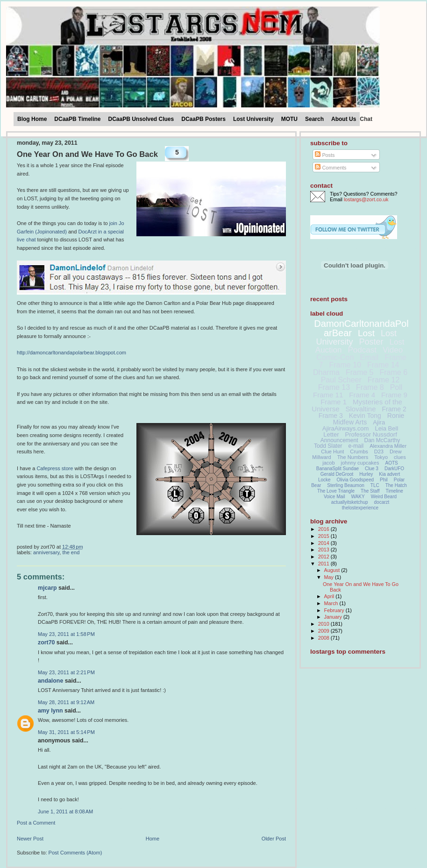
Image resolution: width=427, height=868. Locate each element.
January (334, 617)
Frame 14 (383, 365)
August (333, 570)
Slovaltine (361, 409)
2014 (324, 543)
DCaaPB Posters (203, 119)
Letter (331, 434)
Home (153, 839)
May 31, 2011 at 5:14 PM (66, 732)
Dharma (326, 372)
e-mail (356, 446)
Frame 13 (334, 387)
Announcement (339, 440)
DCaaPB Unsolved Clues (141, 119)
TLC (375, 485)
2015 (324, 536)
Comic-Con (335, 357)
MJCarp (47, 588)
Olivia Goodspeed (356, 480)
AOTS (392, 463)
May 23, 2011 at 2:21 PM (66, 672)
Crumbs (359, 452)
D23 (379, 452)
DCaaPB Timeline (77, 119)
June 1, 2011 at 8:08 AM (65, 812)
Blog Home (32, 119)
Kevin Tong (365, 416)
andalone (50, 681)
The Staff (370, 491)
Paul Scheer (341, 380)
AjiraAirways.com (346, 428)
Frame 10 (345, 365)
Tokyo (381, 457)
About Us (344, 119)
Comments (331, 168)
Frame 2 (394, 409)
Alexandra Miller (388, 446)
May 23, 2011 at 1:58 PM (66, 634)
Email (369, 357)
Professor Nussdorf (371, 434)
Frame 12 (384, 380)
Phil (384, 480)
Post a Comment (36, 823)
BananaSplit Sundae (338, 469)
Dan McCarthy (382, 440)
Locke (324, 480)
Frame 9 (394, 395)
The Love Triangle (336, 491)
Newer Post (30, 839)
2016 (324, 529)
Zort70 (46, 642)
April (330, 596)
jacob (328, 463)
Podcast (362, 350)
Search (314, 119)
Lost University (253, 119)
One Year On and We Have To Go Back (87, 154)
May (330, 577)
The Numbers (353, 457)
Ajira (379, 422)
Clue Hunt (332, 452)
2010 (324, 624)
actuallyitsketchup (350, 502)
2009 (324, 631)
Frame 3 (331, 416)
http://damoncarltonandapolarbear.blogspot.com (71, 353)
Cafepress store (55, 468)
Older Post (274, 839)
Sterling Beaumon (346, 485)
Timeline (395, 491)
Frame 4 (362, 395)
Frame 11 (328, 395)
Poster (371, 342)
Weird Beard (384, 497)
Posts (325, 155)
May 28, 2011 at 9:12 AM (66, 702)
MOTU (289, 119)
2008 (324, 638)
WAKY (358, 497)
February (335, 610)
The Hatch (396, 485)
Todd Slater (328, 446)
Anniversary (46, 552)
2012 (324, 557)
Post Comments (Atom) (75, 853)
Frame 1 (334, 402)
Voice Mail (334, 497)
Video (393, 350)
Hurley (366, 474)
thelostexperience (360, 508)
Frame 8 (370, 387)
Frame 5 (360, 372)
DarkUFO (394, 469)
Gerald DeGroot (337, 474)
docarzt (382, 502)
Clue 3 (372, 469)
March (332, 603)
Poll (396, 387)
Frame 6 (393, 372)
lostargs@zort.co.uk (366, 199)
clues (400, 457)
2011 (324, 564)
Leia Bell (386, 428)
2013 (324, 550)
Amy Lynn (50, 711)
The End (71, 552)
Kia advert (389, 474)
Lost (366, 333)
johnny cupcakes (360, 463)
